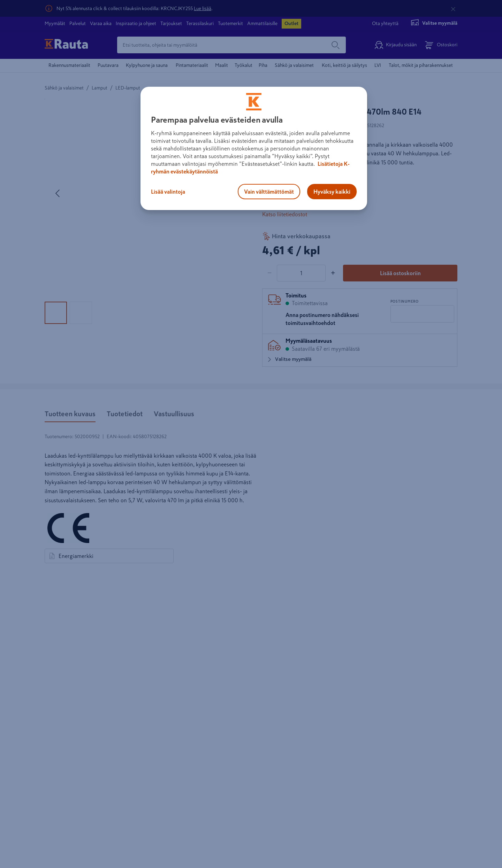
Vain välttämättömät (269, 192)
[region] (254, 148)
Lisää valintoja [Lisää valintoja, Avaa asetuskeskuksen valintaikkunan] (168, 192)
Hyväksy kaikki (332, 192)
